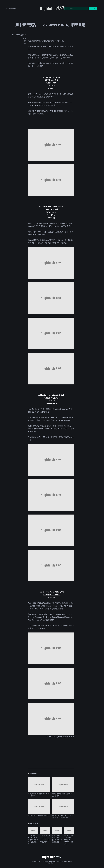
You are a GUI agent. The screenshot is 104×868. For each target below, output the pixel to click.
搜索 (93, 9)
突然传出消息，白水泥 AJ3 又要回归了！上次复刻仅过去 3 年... (57, 840)
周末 (25, 40)
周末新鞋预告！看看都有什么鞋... (39, 816)
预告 (25, 43)
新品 (25, 42)
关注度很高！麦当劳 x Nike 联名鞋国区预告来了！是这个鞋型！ (33, 840)
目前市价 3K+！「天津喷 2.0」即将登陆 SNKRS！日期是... (69, 840)
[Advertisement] (51, 752)
